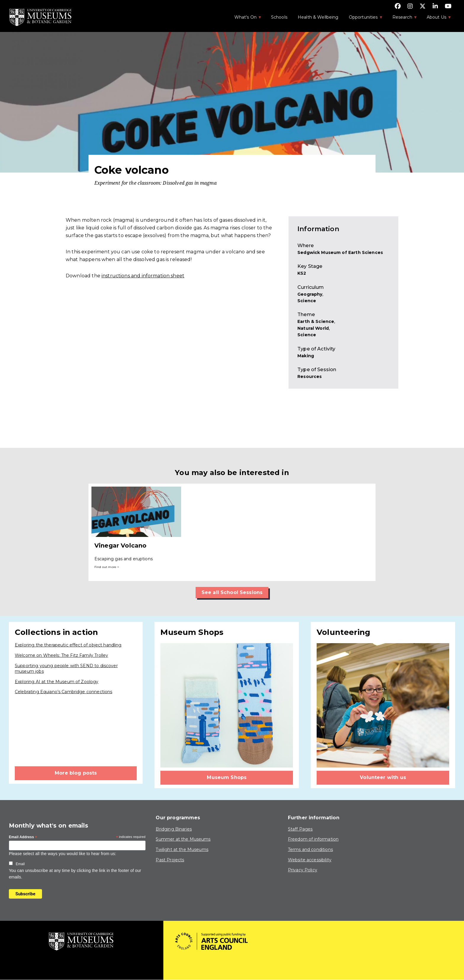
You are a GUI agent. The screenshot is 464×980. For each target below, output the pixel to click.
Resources (310, 376)
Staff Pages (300, 829)
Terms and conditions (310, 849)
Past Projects (170, 860)
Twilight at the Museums (182, 849)
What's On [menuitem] (245, 19)
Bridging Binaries (174, 829)
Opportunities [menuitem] (363, 19)
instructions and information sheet (143, 276)
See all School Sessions (232, 592)
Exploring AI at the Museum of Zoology (57, 682)
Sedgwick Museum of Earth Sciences (340, 252)
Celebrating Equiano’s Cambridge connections (63, 692)
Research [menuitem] (402, 19)
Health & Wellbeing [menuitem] (318, 17)
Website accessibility (310, 860)
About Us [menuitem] (436, 19)
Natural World (313, 328)
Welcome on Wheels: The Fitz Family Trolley (61, 655)
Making (306, 356)
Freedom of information (313, 839)
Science (307, 301)
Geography (310, 294)
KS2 (302, 273)
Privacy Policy (303, 870)
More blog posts (76, 773)
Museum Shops (227, 777)
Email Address (23, 837)
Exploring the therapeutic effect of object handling (68, 645)
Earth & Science (316, 321)
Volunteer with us (383, 777)
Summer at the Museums (183, 839)
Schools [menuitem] (279, 17)
